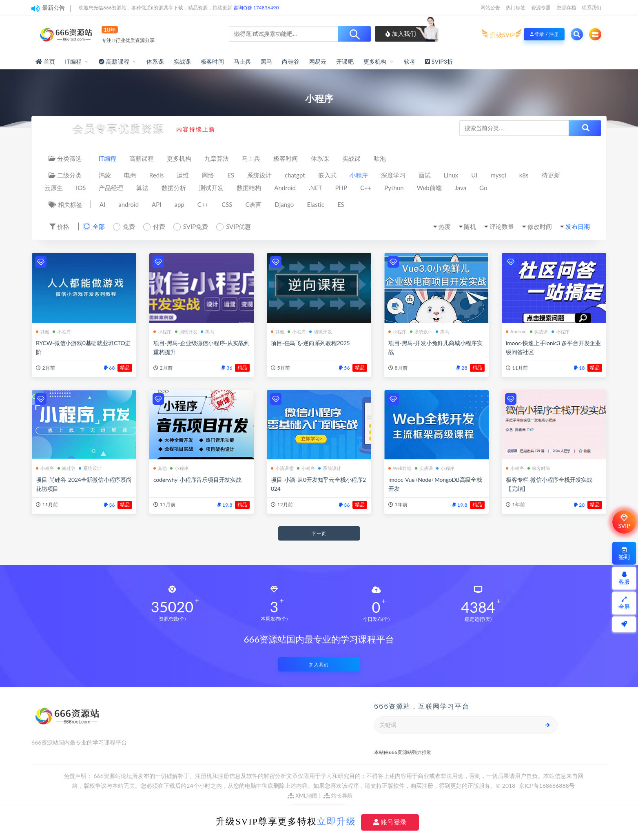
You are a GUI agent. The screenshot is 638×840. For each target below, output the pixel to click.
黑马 (266, 61)
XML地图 (302, 796)
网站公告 (490, 8)
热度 (445, 226)
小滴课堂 (282, 468)
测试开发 (211, 188)
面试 (425, 175)
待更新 (551, 175)
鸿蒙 (105, 175)
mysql (498, 175)
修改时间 (540, 226)
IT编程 (73, 61)
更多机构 (375, 61)
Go (483, 188)
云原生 (54, 188)
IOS (81, 188)
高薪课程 (142, 158)
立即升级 (337, 821)
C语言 (253, 204)
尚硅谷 (291, 61)
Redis (156, 175)
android (128, 204)
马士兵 (243, 61)
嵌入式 (327, 175)
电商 (130, 175)
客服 (624, 578)
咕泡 (380, 158)
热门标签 (516, 8)
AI (102, 204)
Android (285, 188)
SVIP (624, 522)
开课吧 (345, 61)
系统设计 (259, 175)
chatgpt (295, 175)
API (156, 204)
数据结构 (249, 188)
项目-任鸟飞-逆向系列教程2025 (310, 343)
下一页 (319, 533)
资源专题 (541, 8)
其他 (43, 331)
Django (285, 204)
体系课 (155, 61)
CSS (227, 204)
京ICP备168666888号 (547, 786)
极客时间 (212, 61)
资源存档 (566, 8)
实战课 (183, 61)
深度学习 (393, 175)
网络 (208, 175)
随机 (470, 226)
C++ (366, 188)
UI (474, 175)
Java (461, 188)
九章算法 (217, 158)
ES (231, 175)
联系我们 (591, 8)
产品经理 (111, 188)
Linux (451, 175)
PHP (341, 188)
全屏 (624, 603)
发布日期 (578, 226)
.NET (316, 188)
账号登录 (390, 822)
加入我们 (401, 33)
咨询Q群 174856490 (256, 8)
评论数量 (502, 226)
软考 (410, 61)
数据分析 (174, 188)
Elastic (316, 204)
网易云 (318, 61)
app (179, 204)
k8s (524, 175)
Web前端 (429, 188)
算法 (142, 188)
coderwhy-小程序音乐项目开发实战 (197, 480)
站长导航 (338, 796)
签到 (624, 553)
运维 (183, 175)
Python (394, 188)
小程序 (359, 175)
